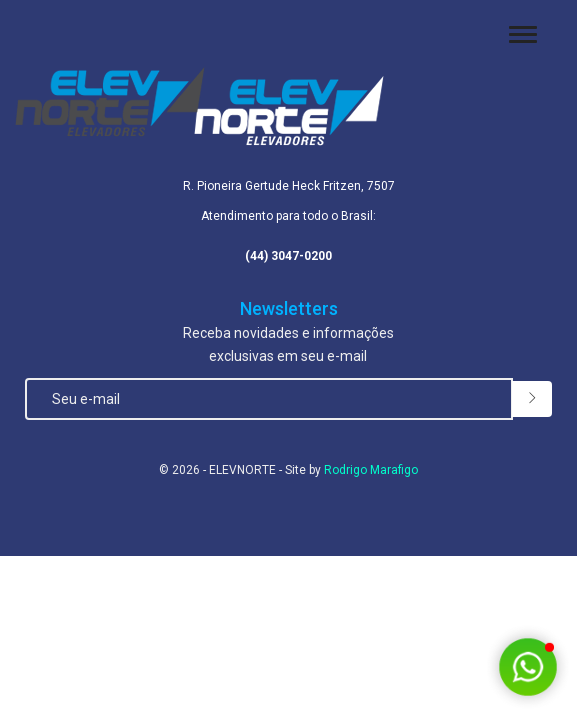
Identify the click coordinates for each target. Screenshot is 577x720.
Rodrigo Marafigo (371, 470)
